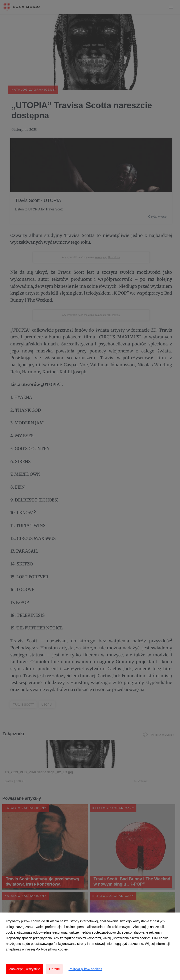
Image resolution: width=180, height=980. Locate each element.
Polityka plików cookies (85, 969)
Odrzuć (54, 969)
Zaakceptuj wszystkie (25, 969)
